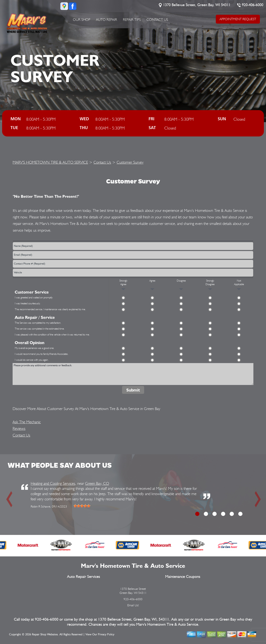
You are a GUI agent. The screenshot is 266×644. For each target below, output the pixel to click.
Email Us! (133, 605)
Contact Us (157, 20)
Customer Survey (130, 162)
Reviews (19, 428)
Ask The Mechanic (27, 422)
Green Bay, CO (97, 483)
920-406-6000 (253, 5)
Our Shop (82, 20)
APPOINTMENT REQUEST (238, 19)
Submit (133, 390)
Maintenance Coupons (183, 577)
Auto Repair (107, 20)
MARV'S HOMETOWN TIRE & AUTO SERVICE (50, 162)
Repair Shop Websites (45, 635)
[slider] (82, 506)
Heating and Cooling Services (53, 483)
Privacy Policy (106, 635)
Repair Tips (132, 20)
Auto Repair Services (84, 577)
